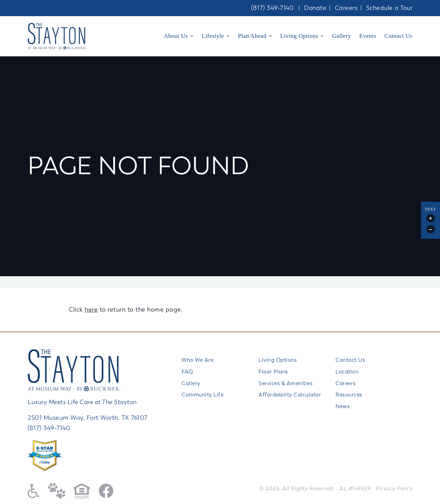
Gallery (342, 36)
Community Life (202, 395)
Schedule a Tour (389, 8)
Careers (346, 8)
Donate (315, 8)
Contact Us (399, 36)
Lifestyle (213, 36)
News (343, 406)
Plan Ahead (252, 36)
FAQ (187, 372)
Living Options (299, 36)
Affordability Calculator (290, 395)
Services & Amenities (285, 383)
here (91, 310)
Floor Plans (273, 372)
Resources (349, 395)
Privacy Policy (394, 489)
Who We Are (197, 360)
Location (347, 372)
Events (368, 36)
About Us (176, 36)
